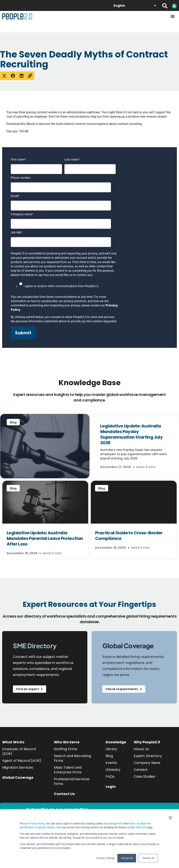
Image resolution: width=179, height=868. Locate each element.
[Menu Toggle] (173, 16)
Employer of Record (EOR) (19, 751)
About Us (141, 749)
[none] (135, 5)
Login (111, 787)
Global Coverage (18, 778)
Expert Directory (148, 756)
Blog (109, 756)
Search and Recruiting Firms (72, 758)
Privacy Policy (37, 824)
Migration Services (18, 767)
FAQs (110, 776)
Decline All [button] (148, 858)
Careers (141, 770)
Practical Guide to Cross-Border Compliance (129, 536)
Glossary (113, 770)
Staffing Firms (65, 749)
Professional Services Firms (72, 781)
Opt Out (141, 827)
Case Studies (144, 776)
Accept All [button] (127, 858)
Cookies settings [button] (105, 858)
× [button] (170, 818)
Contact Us (64, 794)
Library (111, 749)
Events (111, 763)
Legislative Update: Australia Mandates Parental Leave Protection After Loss (45, 538)
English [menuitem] (119, 6)
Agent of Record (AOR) (22, 761)
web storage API (113, 824)
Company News (147, 763)
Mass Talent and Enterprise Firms (68, 770)
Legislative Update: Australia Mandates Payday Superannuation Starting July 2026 (131, 434)
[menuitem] (135, 5)
